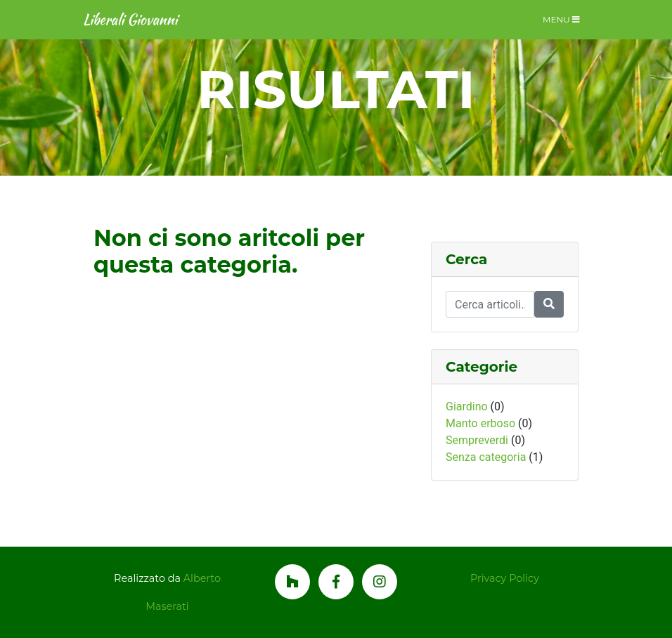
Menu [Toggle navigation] (561, 19)
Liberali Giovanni (130, 19)
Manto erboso (480, 423)
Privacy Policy (505, 578)
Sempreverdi (477, 440)
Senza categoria (486, 457)
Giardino (467, 406)
